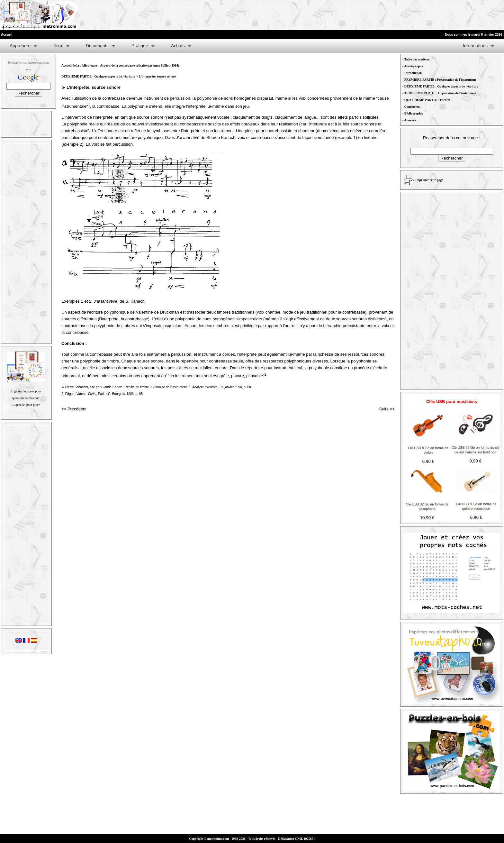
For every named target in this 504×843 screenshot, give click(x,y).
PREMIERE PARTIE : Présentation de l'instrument (440, 80)
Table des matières (417, 59)
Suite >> (387, 409)
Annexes (410, 120)
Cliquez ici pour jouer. (26, 405)
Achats (178, 46)
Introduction (413, 73)
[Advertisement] (425, 15)
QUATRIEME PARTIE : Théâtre (427, 100)
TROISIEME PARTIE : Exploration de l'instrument (440, 93)
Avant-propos (413, 66)
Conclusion (412, 107)
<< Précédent (74, 409)
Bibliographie (414, 113)
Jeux (58, 46)
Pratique (140, 46)
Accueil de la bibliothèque (79, 65)
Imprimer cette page (429, 180)
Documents (97, 46)
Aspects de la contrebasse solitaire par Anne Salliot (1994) (139, 65)
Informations (475, 46)
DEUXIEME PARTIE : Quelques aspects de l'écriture (99, 76)
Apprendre (20, 46)
